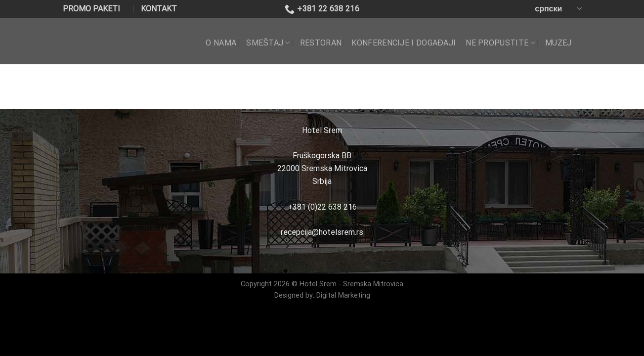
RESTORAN (321, 43)
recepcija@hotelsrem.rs (322, 232)
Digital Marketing (343, 295)
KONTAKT (159, 9)
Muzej (558, 43)
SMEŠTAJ (268, 43)
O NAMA (221, 43)
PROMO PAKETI (91, 9)
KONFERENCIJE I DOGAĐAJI (404, 43)
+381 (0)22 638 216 (322, 207)
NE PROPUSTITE (500, 43)
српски (558, 9)
